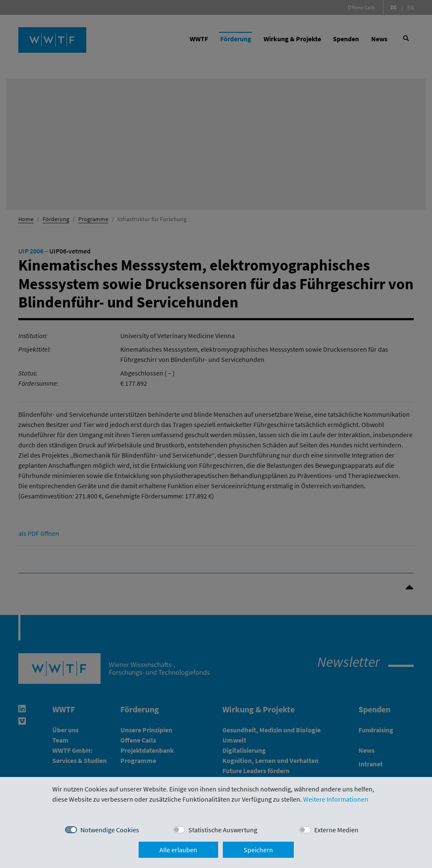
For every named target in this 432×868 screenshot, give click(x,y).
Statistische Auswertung (223, 830)
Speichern (258, 850)
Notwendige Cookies (110, 830)
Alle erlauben (178, 850)
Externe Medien (336, 830)
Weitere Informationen (336, 799)
